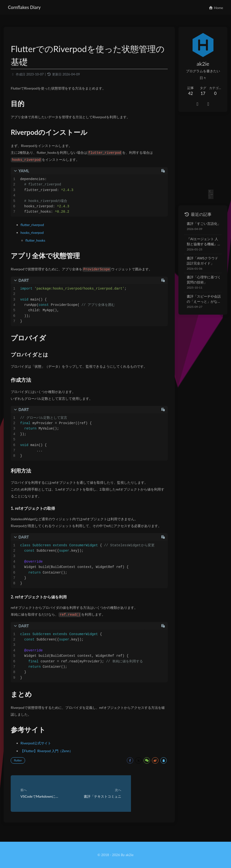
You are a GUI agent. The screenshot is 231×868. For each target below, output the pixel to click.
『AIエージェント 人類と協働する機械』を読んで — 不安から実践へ (200, 228)
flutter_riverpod (35, 225)
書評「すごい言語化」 (198, 210)
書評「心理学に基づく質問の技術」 (200, 266)
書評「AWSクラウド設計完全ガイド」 (200, 247)
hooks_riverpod (35, 233)
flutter (20, 768)
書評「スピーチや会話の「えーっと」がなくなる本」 (200, 285)
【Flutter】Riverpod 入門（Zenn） (49, 758)
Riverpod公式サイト (38, 750)
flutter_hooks (38, 241)
